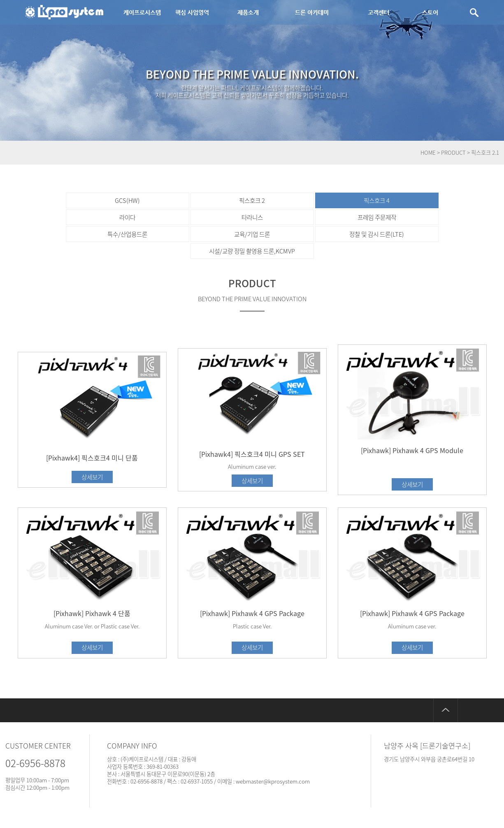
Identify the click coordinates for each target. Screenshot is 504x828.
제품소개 (248, 12)
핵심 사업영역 (192, 12)
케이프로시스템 (142, 12)
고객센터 (379, 12)
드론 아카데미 (312, 12)
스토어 (430, 12)
